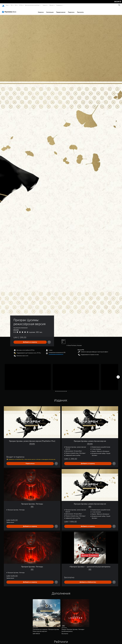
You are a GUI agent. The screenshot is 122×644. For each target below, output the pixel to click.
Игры (7, 5)
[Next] (118, 375)
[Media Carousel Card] (28, 375)
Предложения (61, 10)
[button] (56, 352)
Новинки (41, 10)
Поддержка (59, 5)
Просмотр (80, 10)
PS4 (16, 5)
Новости (45, 5)
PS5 (12, 5)
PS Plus (21, 5)
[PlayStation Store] (10, 10)
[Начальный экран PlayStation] (3, 5)
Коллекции (50, 10)
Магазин (52, 5)
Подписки (71, 10)
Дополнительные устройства (32, 5)
